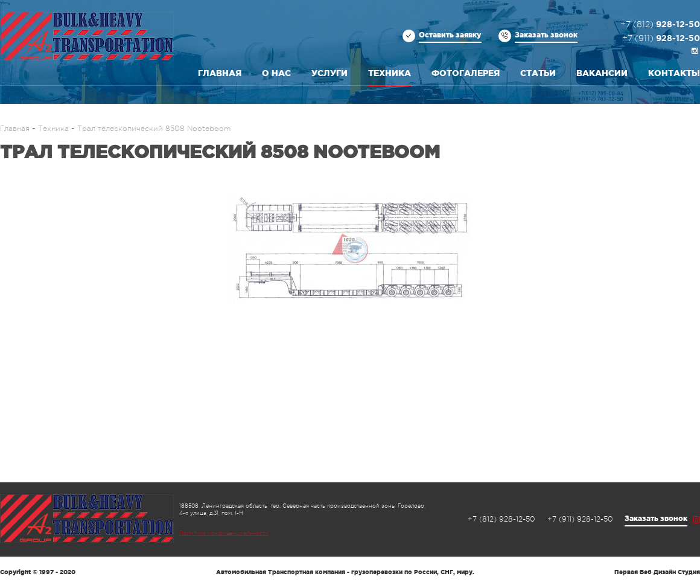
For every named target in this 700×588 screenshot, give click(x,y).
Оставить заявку (450, 35)
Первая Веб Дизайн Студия (657, 572)
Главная (220, 73)
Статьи (538, 73)
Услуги (329, 73)
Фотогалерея (466, 73)
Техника (390, 73)
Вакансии (602, 73)
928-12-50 (660, 25)
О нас (276, 73)
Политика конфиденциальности (224, 533)
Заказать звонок (546, 35)
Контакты (674, 73)
